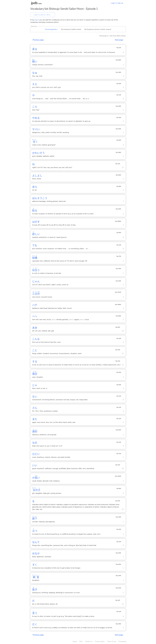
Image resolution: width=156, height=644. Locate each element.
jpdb (34, 3)
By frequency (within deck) (71, 29)
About (75, 641)
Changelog (122, 641)
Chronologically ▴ (51, 29)
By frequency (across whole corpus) (98, 29)
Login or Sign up (117, 3)
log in (37, 20)
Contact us (89, 641)
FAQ (81, 641)
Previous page (38, 40)
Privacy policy (100, 641)
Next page (119, 40)
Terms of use (111, 641)
